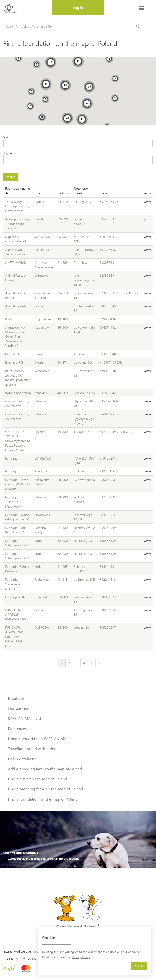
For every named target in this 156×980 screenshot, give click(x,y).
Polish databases (22, 759)
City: (6, 136)
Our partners (19, 708)
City (37, 193)
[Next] (99, 663)
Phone (104, 193)
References (17, 729)
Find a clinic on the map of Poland (38, 779)
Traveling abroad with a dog (32, 749)
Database (16, 698)
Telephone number (81, 191)
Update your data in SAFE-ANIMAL (38, 739)
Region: (8, 153)
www (147, 193)
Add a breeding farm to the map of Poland (45, 769)
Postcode (64, 193)
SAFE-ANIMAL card (24, 718)
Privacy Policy (81, 957)
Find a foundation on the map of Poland (43, 799)
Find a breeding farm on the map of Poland (46, 789)
